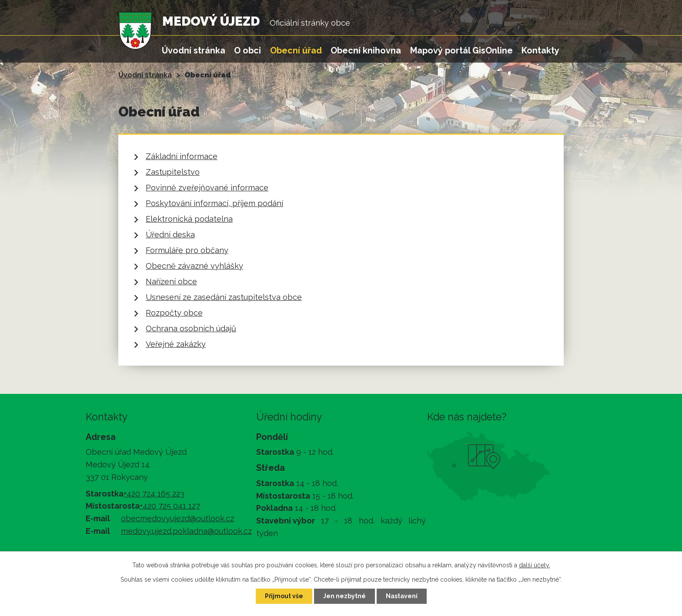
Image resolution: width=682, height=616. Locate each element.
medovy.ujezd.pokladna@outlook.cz (186, 531)
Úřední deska (170, 235)
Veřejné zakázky (176, 344)
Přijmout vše (284, 596)
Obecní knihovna (366, 50)
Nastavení (402, 596)
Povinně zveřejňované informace (207, 188)
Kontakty (540, 50)
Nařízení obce (171, 281)
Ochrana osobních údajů (191, 328)
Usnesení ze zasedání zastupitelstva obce (224, 297)
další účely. (535, 565)
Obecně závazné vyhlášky (194, 266)
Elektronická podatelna (189, 219)
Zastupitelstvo (173, 172)
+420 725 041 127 (170, 506)
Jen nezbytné (344, 596)
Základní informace (182, 156)
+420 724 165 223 (154, 494)
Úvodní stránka (194, 50)
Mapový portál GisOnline (461, 50)
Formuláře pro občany (187, 250)
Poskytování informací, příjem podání (214, 203)
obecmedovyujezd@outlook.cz (177, 518)
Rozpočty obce (174, 313)
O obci (247, 50)
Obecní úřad (296, 50)
